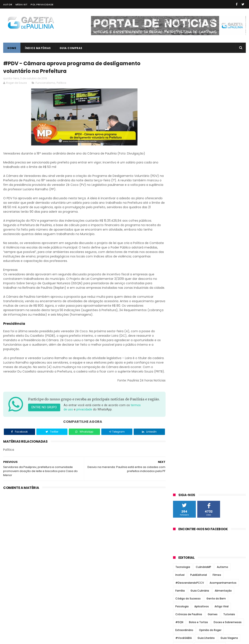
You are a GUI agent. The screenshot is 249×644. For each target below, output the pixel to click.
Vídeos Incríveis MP (214, 222)
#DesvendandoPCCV (190, 151)
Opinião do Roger (210, 198)
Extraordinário (184, 198)
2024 (182, 375)
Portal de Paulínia (187, 338)
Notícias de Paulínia (189, 322)
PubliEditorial (199, 143)
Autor (8, 4)
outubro (184, 421)
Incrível (180, 143)
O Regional (182, 328)
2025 (182, 370)
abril (181, 456)
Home (12, 48)
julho (181, 439)
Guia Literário (206, 206)
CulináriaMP (203, 135)
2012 (182, 516)
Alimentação (223, 158)
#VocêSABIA (184, 206)
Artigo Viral (222, 174)
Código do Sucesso (188, 166)
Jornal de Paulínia (188, 307)
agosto (183, 433)
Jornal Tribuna (185, 318)
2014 (182, 504)
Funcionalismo (45, 83)
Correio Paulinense (189, 297)
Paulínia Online (185, 333)
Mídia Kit (22, 4)
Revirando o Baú (186, 222)
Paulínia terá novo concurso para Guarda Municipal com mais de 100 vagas (218, 271)
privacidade (84, 419)
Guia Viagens (229, 206)
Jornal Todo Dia (186, 312)
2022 (182, 387)
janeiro (183, 474)
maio (181, 450)
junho (182, 444)
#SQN (179, 190)
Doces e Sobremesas (228, 190)
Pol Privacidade (42, 4)
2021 (182, 393)
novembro (186, 415)
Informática (183, 214)
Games (213, 182)
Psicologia (182, 174)
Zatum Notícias (186, 343)
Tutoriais (229, 182)
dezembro (185, 409)
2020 (182, 399)
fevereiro (185, 468)
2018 (182, 481)
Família (180, 158)
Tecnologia (183, 135)
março (182, 462)
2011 (181, 521)
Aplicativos (202, 174)
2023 (182, 381)
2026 (182, 364)
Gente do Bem (216, 166)
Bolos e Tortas (198, 190)
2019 (182, 404)
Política (61, 83)
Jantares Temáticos (210, 214)
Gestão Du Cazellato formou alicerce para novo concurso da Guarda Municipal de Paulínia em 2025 (218, 251)
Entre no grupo (44, 417)
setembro (185, 427)
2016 (182, 492)
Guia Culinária (200, 158)
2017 (182, 487)
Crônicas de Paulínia (189, 182)
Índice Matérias (38, 48)
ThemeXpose (27, 639)
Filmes (217, 143)
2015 (182, 498)
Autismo (223, 135)
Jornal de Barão (186, 302)
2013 (182, 510)
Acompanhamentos (223, 151)
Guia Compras (71, 48)
